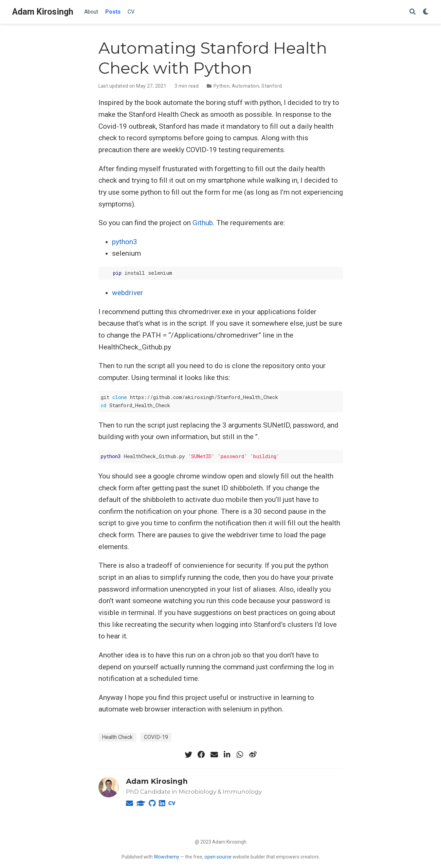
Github (203, 223)
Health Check (117, 737)
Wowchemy (167, 857)
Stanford (272, 86)
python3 (125, 242)
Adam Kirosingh (43, 12)
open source (218, 857)
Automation (245, 86)
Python (222, 86)
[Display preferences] (426, 12)
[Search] (412, 12)
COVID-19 (156, 737)
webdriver (127, 293)
